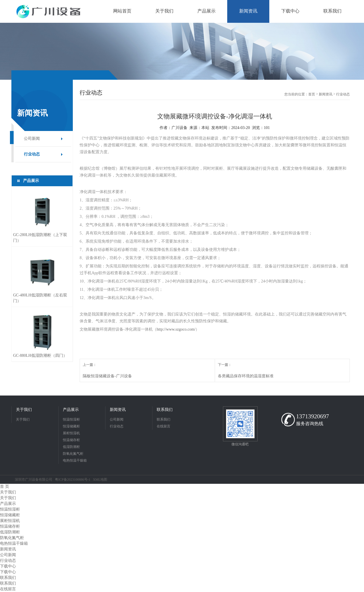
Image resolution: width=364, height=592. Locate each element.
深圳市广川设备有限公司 (34, 480)
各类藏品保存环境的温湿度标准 (246, 376)
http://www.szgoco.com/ (176, 329)
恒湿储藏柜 (71, 426)
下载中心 (8, 566)
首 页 (5, 486)
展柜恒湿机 (71, 433)
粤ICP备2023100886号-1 (73, 480)
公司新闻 (32, 139)
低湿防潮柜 (71, 447)
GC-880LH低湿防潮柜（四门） (40, 356)
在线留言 (164, 426)
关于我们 (24, 410)
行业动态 (32, 154)
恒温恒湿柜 (71, 419)
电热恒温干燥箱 (75, 460)
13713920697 (313, 416)
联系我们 (165, 410)
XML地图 (100, 480)
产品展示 (71, 410)
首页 (312, 94)
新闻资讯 (326, 94)
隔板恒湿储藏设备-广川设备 (107, 376)
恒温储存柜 (71, 440)
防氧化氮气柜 (73, 454)
